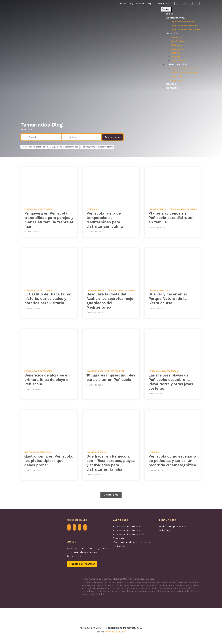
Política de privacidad (173, 526)
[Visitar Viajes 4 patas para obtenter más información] (111, 616)
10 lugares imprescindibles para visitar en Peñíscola (111, 377)
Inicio (23, 129)
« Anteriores (111, 495)
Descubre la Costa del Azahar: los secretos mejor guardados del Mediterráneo (111, 301)
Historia (123, 4)
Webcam (140, 4)
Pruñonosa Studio (115, 632)
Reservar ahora (113, 137)
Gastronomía (32, 452)
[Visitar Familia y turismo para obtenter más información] (183, 616)
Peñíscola (30, 209)
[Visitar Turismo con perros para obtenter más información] (125, 616)
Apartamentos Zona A (127, 526)
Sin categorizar (45, 209)
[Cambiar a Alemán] (198, 3)
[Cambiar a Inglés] (191, 3)
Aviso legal (166, 530)
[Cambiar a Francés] (184, 3)
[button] (23, 50)
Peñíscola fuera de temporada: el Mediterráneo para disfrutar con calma (105, 220)
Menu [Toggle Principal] (166, 9)
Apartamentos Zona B (127, 530)
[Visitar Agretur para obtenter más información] (43, 616)
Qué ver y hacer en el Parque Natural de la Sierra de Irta (168, 299)
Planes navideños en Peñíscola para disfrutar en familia (171, 218)
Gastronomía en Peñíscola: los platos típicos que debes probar (49, 461)
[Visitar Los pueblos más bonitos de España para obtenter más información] (144, 616)
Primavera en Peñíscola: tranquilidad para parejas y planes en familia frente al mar (49, 220)
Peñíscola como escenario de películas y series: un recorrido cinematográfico (172, 461)
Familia (163, 209)
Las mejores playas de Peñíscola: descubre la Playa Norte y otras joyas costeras (171, 382)
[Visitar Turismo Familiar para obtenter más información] (76, 616)
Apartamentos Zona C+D (128, 534)
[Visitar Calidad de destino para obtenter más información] (163, 616)
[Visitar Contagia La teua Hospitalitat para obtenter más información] (64, 616)
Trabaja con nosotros (82, 564)
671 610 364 (163, 4)
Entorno (153, 209)
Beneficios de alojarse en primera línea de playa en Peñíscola (48, 380)
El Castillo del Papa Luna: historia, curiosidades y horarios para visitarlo (48, 299)
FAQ (149, 4)
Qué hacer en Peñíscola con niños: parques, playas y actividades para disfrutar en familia (111, 463)
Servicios (118, 538)
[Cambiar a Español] (176, 3)
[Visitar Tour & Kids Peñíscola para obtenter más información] (94, 616)
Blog (131, 4)
